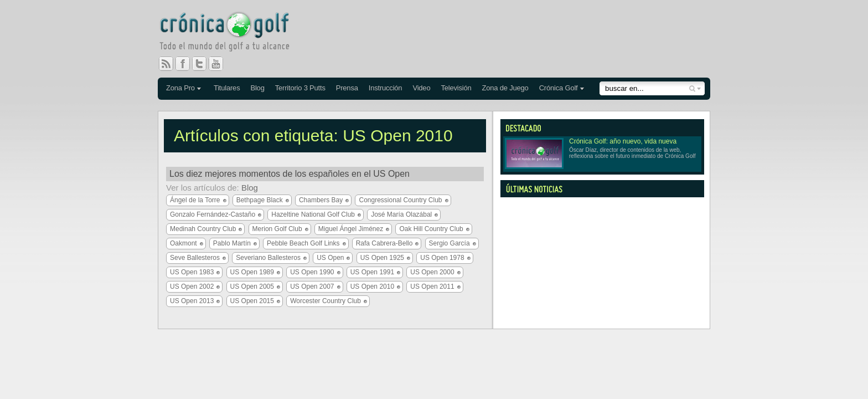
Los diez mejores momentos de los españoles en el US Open (290, 174)
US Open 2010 (372, 287)
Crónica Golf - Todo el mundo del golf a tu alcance (232, 33)
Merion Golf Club (277, 229)
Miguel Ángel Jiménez (351, 229)
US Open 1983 (192, 272)
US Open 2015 (252, 301)
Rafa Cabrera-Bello (384, 243)
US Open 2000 (432, 272)
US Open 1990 (312, 272)
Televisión (456, 88)
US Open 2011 (432, 287)
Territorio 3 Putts (300, 88)
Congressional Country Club (400, 200)
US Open (330, 258)
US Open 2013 (192, 301)
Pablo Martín (232, 243)
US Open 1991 (372, 272)
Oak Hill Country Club (431, 229)
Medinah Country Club (203, 229)
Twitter (204, 64)
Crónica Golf (559, 88)
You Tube (220, 64)
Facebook (187, 64)
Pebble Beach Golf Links (303, 243)
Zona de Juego (505, 88)
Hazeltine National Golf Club (313, 214)
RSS (166, 64)
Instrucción (386, 88)
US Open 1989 (252, 272)
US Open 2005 (252, 287)
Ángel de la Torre (195, 200)
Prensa (347, 88)
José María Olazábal (401, 214)
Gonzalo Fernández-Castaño (213, 214)
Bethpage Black (260, 200)
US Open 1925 (382, 258)
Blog (257, 88)
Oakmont (184, 243)
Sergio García (449, 243)
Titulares (227, 88)
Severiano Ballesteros (268, 258)
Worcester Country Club (325, 301)
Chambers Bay (321, 200)
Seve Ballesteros (195, 258)
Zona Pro (180, 88)
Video (421, 88)
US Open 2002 (192, 287)
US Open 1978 (442, 258)
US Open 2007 (312, 287)
